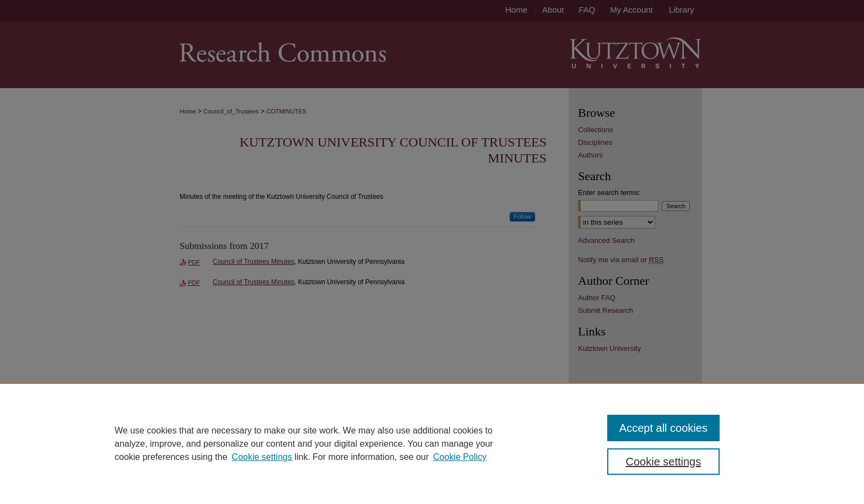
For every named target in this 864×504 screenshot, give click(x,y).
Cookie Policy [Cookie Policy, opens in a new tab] (460, 457)
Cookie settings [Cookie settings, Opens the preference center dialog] (664, 462)
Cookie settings (262, 457)
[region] (432, 443)
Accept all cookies (663, 428)
